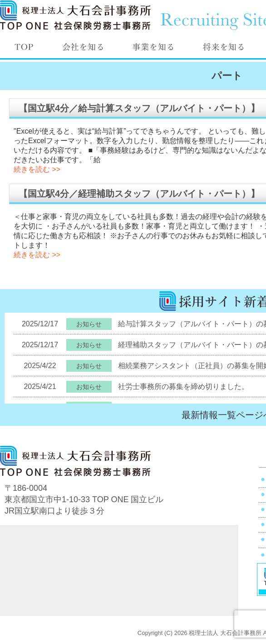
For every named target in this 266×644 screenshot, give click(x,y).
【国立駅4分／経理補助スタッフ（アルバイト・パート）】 (139, 194)
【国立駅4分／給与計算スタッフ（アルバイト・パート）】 (139, 108)
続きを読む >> (37, 169)
